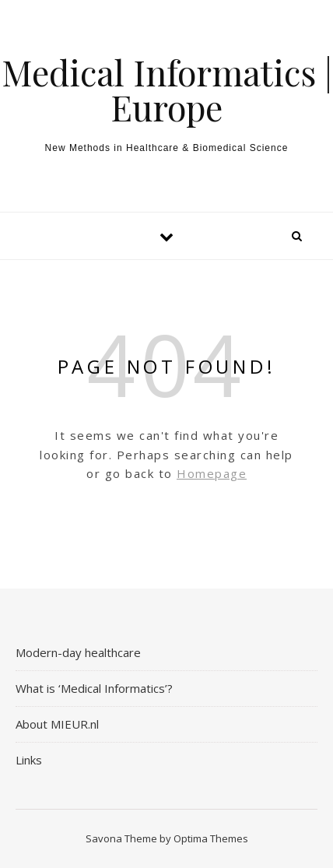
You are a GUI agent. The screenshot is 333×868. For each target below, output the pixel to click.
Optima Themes (211, 838)
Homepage (212, 473)
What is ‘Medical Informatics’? (94, 688)
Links (29, 760)
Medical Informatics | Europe (167, 90)
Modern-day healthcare (78, 652)
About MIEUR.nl (57, 724)
